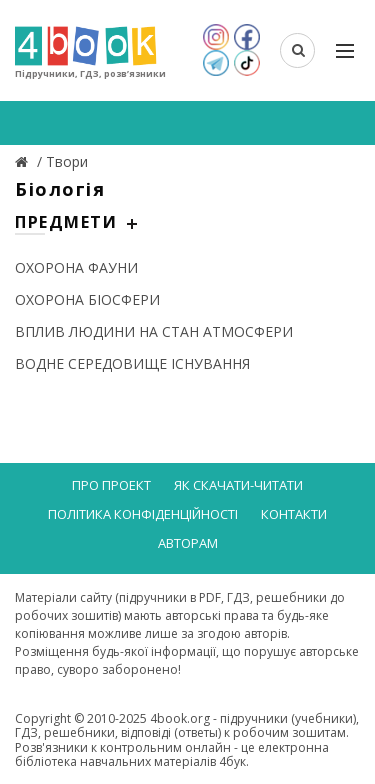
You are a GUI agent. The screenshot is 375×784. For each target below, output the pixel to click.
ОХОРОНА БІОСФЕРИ (87, 299)
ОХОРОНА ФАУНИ (76, 267)
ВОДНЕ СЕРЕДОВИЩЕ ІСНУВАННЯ (132, 363)
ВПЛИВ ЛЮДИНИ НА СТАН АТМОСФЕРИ (154, 331)
